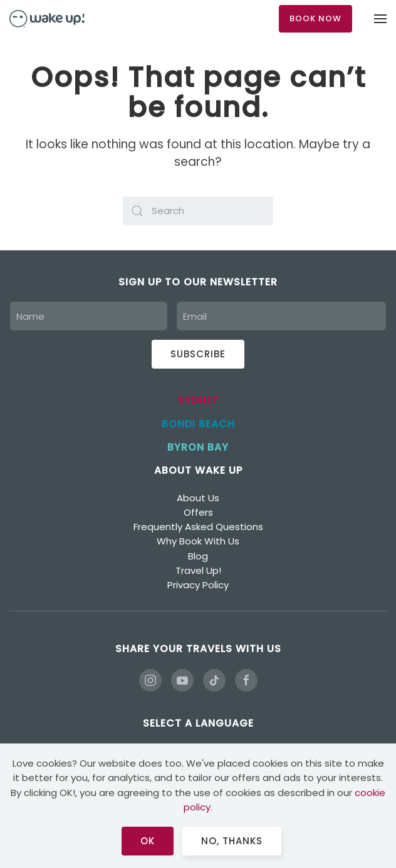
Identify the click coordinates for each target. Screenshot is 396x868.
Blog (198, 556)
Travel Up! (198, 570)
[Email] (281, 316)
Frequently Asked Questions (198, 527)
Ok (148, 841)
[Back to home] (47, 19)
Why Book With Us (198, 541)
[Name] (89, 316)
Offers (198, 512)
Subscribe (198, 354)
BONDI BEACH (198, 424)
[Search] (198, 211)
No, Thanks (232, 841)
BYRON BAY (198, 447)
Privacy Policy (198, 585)
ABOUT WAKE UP (198, 470)
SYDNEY (198, 400)
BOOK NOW (315, 18)
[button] (380, 19)
